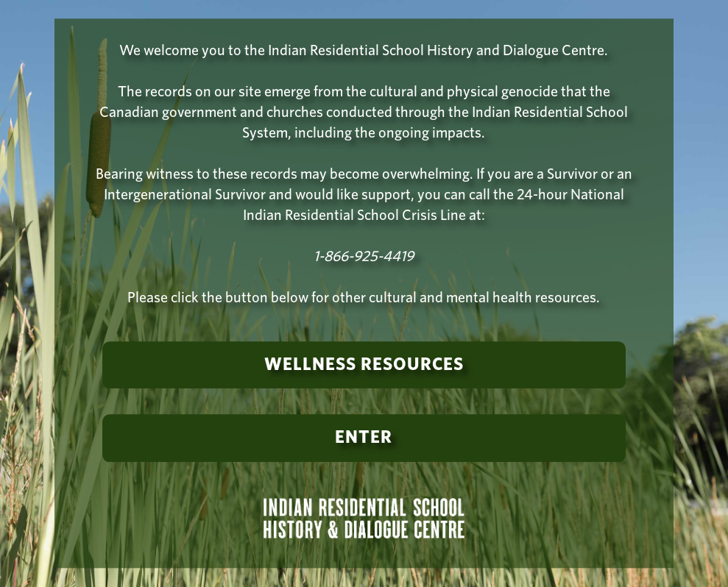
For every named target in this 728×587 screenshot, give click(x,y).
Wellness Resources (364, 365)
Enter (364, 438)
